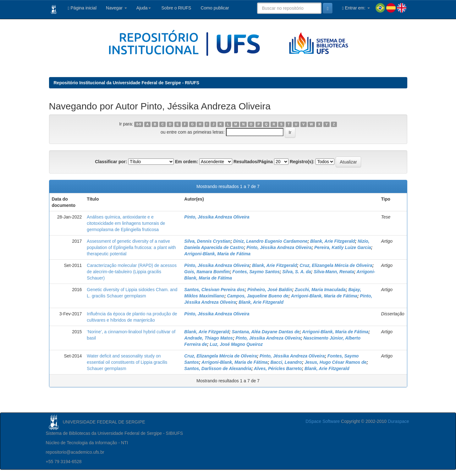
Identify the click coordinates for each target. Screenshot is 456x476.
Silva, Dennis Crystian (207, 241)
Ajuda (144, 8)
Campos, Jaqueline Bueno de (258, 296)
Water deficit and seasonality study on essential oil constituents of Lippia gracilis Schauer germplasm (127, 362)
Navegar (116, 8)
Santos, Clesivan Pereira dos (214, 290)
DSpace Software (323, 421)
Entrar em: (356, 8)
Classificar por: (111, 162)
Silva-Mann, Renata (334, 272)
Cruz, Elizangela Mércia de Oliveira (336, 265)
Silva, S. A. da (297, 272)
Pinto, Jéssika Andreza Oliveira (217, 217)
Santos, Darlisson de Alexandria (218, 368)
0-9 (139, 124)
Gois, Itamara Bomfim (207, 272)
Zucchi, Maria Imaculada (320, 290)
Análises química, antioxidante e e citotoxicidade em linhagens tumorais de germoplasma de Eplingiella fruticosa (126, 223)
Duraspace (398, 421)
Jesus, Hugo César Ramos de (335, 362)
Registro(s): (302, 162)
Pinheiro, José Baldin (270, 290)
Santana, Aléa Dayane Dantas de (266, 332)
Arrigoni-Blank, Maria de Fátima (217, 254)
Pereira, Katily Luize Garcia (343, 247)
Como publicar (215, 8)
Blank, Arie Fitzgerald (333, 241)
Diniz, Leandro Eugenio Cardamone (270, 241)
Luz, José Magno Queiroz (236, 344)
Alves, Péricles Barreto (278, 368)
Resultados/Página (253, 162)
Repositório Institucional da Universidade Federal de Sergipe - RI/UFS (127, 83)
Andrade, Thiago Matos (209, 338)
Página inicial (82, 8)
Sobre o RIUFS (176, 8)
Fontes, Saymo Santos (256, 272)
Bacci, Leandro (286, 362)
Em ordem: (187, 162)
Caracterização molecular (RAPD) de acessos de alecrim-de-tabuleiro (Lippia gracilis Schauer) (132, 272)
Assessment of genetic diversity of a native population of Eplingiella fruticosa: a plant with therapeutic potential (131, 247)
